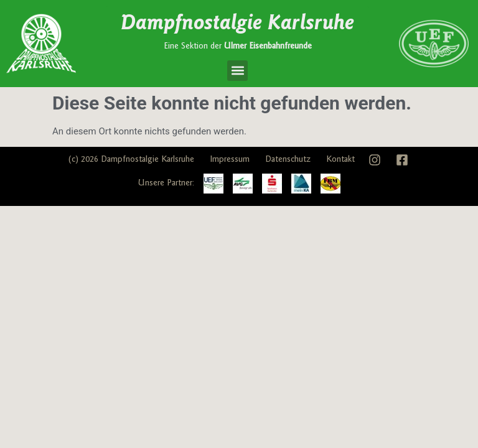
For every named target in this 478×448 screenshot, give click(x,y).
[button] (237, 71)
